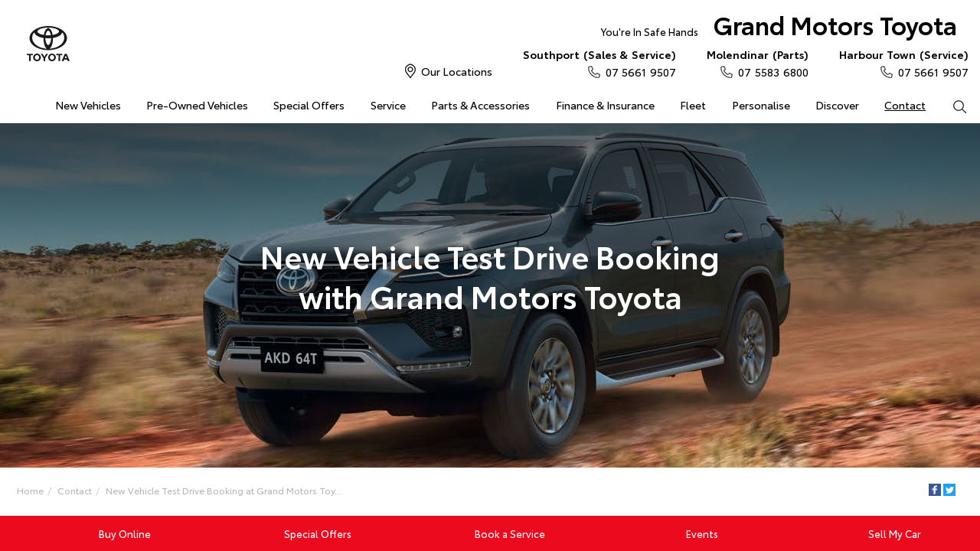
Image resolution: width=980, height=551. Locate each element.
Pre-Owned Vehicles (197, 105)
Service (388, 105)
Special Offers (309, 105)
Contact (905, 105)
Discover (837, 105)
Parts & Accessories (480, 105)
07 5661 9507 (599, 63)
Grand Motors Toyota (779, 28)
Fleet (693, 105)
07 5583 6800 (758, 63)
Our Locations (457, 71)
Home (30, 490)
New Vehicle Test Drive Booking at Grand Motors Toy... (224, 490)
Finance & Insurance (605, 105)
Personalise (761, 105)
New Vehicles (88, 105)
